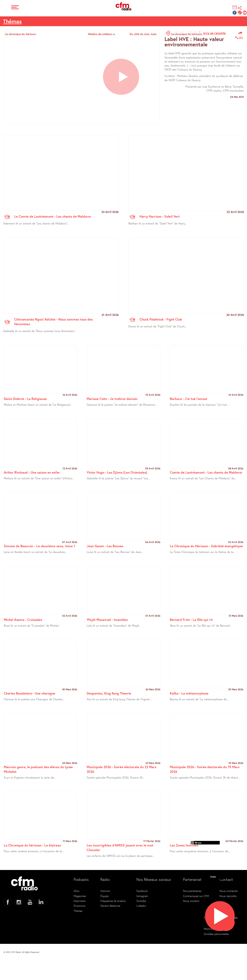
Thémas (12, 21)
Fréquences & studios (113, 901)
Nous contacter (229, 891)
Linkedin (141, 906)
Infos (76, 891)
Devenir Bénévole (110, 906)
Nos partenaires (192, 891)
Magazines (80, 896)
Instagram (142, 896)
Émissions (79, 906)
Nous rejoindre (228, 896)
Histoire (105, 891)
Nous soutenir (191, 901)
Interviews (80, 901)
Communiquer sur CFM (196, 896)
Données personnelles (216, 934)
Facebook (142, 891)
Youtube (141, 901)
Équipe (104, 896)
